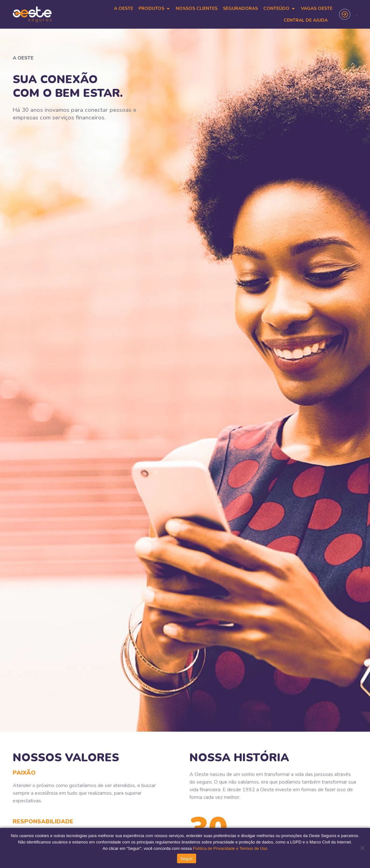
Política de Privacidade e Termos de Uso (230, 848)
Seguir (186, 859)
